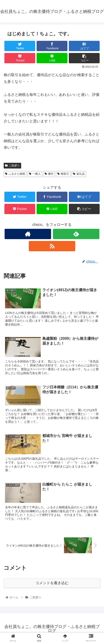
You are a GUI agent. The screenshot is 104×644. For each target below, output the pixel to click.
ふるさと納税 (15, 174)
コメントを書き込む (52, 583)
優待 (49, 174)
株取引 (63, 174)
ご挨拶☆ (12, 166)
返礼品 (79, 174)
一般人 (35, 174)
